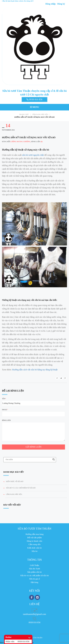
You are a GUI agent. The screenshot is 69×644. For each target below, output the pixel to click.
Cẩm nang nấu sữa (41, 114)
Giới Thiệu (35, 565)
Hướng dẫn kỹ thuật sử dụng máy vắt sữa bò (34, 117)
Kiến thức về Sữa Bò (15, 481)
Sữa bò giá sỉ (34, 579)
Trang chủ (25, 114)
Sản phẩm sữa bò (34, 572)
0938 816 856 (35, 99)
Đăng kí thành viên (34, 541)
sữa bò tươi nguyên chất (33, 155)
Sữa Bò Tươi (34, 569)
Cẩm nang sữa (34, 544)
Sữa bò (35, 551)
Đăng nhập (51, 4)
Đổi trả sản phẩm (34, 538)
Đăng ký (61, 4)
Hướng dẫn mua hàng (34, 534)
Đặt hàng (35, 582)
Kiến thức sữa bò (35, 548)
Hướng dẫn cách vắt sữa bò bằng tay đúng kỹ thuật (35, 370)
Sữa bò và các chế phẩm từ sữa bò (21, 488)
